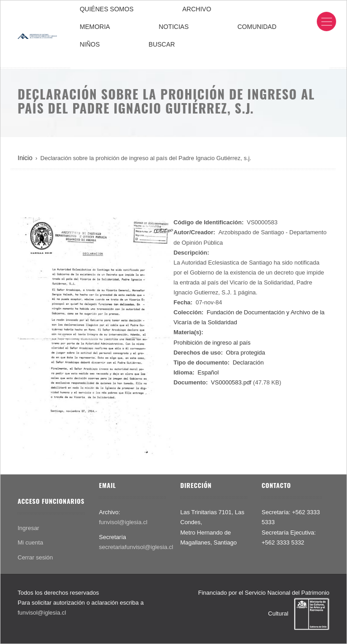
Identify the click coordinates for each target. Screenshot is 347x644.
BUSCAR (162, 44)
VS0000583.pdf (231, 382)
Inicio (25, 158)
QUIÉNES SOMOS (106, 9)
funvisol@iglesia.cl (123, 522)
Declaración (248, 362)
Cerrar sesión (35, 557)
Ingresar (28, 528)
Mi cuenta (30, 542)
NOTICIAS (173, 27)
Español (208, 372)
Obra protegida (246, 353)
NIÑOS (89, 44)
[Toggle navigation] (326, 21)
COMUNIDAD (257, 27)
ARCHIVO (197, 9)
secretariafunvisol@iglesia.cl (136, 547)
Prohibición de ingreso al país (212, 343)
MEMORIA (95, 27)
